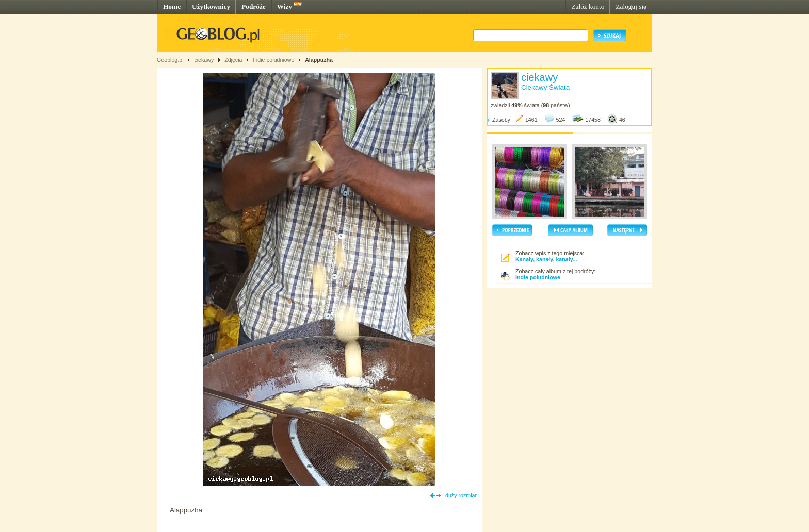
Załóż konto (588, 6)
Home (172, 6)
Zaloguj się (631, 6)
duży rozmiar (461, 495)
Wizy (285, 6)
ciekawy (204, 60)
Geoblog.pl (170, 60)
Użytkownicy (211, 6)
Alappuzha (319, 60)
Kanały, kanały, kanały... (546, 259)
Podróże (254, 6)
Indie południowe (273, 60)
